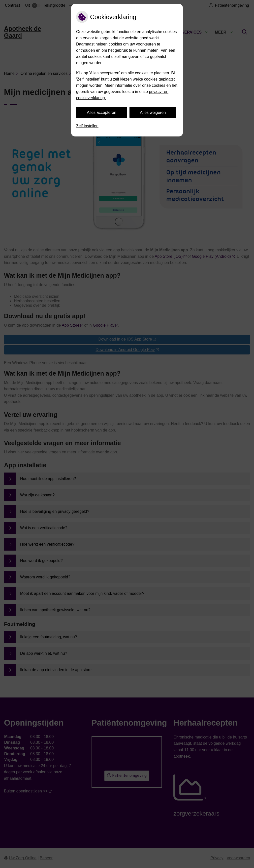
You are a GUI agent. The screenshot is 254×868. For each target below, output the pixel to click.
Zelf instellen (87, 126)
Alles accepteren (101, 112)
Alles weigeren (153, 112)
